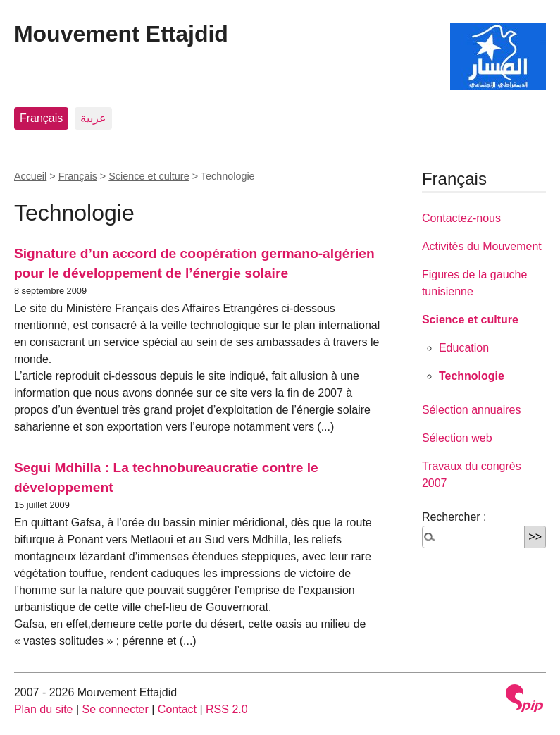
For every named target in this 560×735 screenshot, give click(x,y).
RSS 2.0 (227, 709)
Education (464, 348)
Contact (177, 709)
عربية (93, 118)
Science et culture (149, 176)
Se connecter (116, 709)
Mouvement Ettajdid (121, 34)
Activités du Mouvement (482, 246)
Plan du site (44, 709)
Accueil (30, 176)
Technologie (472, 376)
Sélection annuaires (472, 410)
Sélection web (457, 438)
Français (41, 118)
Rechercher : (454, 517)
